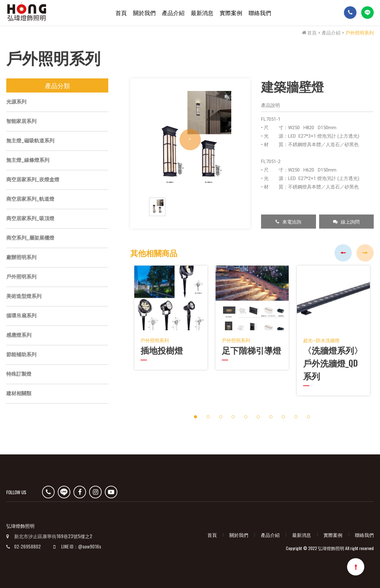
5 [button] (246, 415)
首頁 (121, 13)
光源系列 (16, 102)
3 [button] (220, 415)
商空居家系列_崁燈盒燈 (33, 180)
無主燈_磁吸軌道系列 (30, 141)
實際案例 (231, 13)
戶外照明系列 (360, 32)
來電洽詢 (288, 222)
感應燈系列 (19, 336)
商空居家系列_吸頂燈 (30, 219)
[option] (190, 140)
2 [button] (208, 415)
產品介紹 (173, 13)
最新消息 (202, 13)
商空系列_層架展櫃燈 (30, 238)
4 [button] (233, 415)
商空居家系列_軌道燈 (30, 200)
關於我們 (144, 13)
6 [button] (258, 415)
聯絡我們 (260, 13)
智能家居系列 (21, 122)
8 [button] (283, 415)
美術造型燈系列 (24, 297)
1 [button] (195, 415)
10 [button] (309, 415)
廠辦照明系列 (21, 258)
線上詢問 (346, 222)
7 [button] (271, 415)
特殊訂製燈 (19, 375)
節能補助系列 (21, 355)
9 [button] (296, 415)
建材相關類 (19, 394)
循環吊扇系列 (21, 316)
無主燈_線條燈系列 (28, 161)
